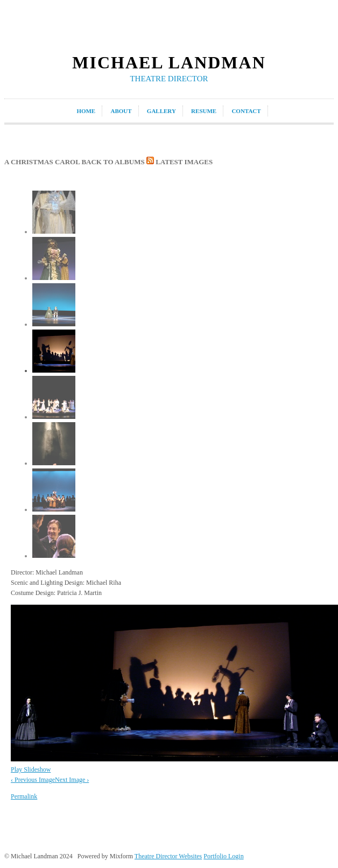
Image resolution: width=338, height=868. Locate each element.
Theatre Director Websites (168, 856)
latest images (179, 162)
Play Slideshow (31, 769)
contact (246, 111)
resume (204, 111)
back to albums (113, 162)
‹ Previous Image (33, 780)
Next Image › (72, 780)
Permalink (24, 796)
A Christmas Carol (42, 162)
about (121, 111)
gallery (161, 111)
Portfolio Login (223, 856)
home (86, 111)
